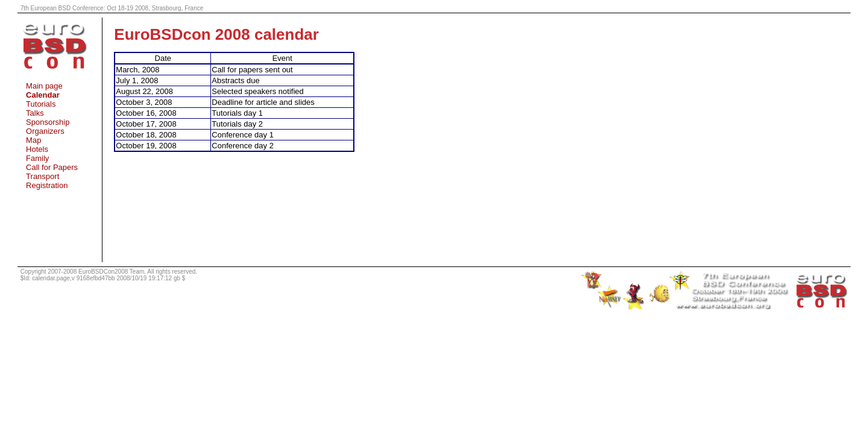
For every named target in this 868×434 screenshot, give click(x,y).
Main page (44, 86)
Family (37, 158)
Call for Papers (52, 167)
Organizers (45, 131)
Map (33, 140)
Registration (47, 185)
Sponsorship (48, 122)
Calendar (43, 95)
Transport (42, 176)
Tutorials (41, 104)
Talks (35, 113)
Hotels (37, 149)
